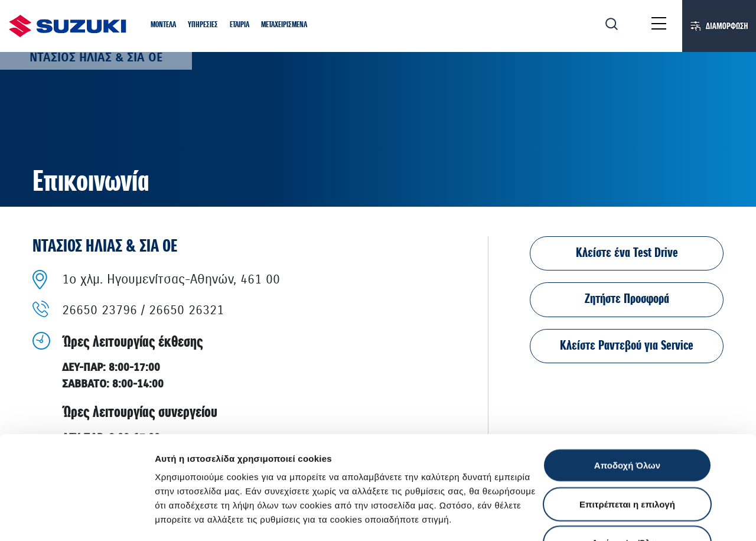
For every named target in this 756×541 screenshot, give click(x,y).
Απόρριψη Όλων (627, 446)
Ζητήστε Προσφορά (627, 299)
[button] (163, 26)
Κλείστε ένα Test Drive (627, 253)
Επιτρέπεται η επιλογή (627, 407)
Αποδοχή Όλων (627, 368)
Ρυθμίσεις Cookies (194, 518)
